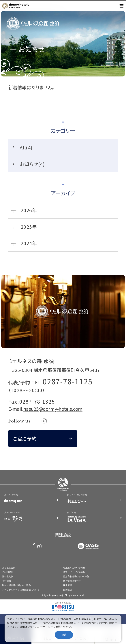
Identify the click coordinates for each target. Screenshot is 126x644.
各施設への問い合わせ (74, 568)
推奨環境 (67, 590)
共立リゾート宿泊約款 (74, 572)
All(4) (26, 147)
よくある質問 (9, 568)
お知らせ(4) (32, 164)
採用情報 (67, 585)
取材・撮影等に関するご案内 (16, 585)
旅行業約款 (8, 577)
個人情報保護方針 (72, 581)
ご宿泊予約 (25, 438)
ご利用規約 (8, 572)
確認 (64, 635)
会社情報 (7, 581)
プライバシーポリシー (40, 627)
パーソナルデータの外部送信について (21, 590)
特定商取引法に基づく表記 (76, 577)
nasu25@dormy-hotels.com (53, 409)
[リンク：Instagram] (44, 421)
